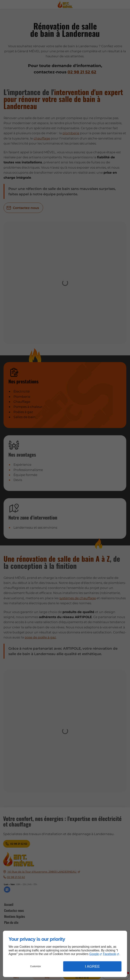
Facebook (109, 954)
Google (94, 954)
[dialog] (65, 954)
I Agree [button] (92, 966)
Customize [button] (36, 966)
